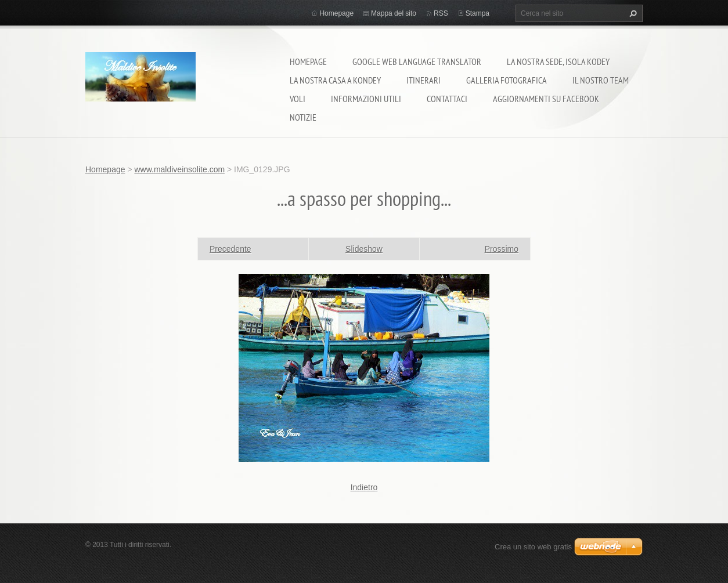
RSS (441, 13)
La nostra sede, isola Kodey (558, 61)
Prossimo (502, 249)
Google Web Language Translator (417, 61)
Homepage (308, 61)
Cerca (632, 13)
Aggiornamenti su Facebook (546, 99)
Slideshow (364, 249)
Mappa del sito (394, 13)
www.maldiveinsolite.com (179, 169)
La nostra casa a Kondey (335, 80)
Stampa (477, 13)
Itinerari (424, 80)
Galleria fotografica (507, 80)
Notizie (303, 117)
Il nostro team (601, 80)
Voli (298, 99)
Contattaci (447, 99)
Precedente (230, 249)
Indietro (364, 487)
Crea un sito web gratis (533, 547)
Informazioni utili (366, 99)
